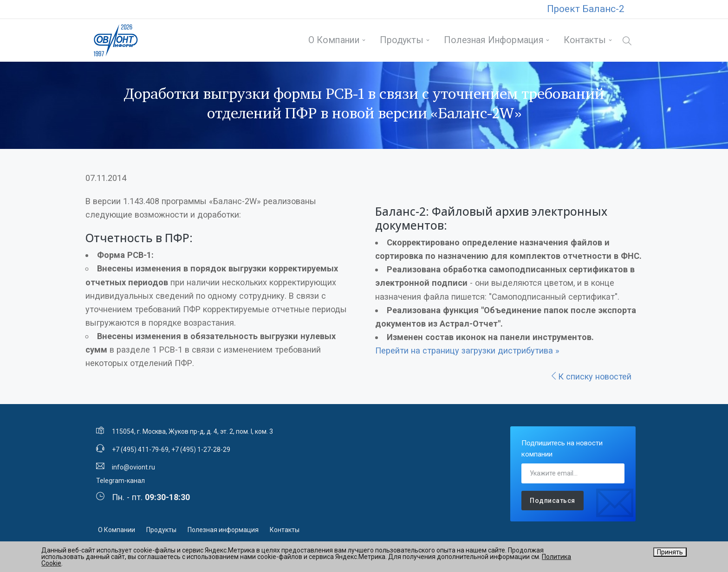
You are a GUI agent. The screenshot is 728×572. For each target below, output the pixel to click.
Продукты (402, 40)
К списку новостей (591, 376)
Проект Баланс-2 (586, 9)
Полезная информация (494, 40)
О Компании (334, 40)
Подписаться (552, 501)
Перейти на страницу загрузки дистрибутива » (467, 350)
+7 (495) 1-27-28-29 (201, 450)
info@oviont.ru (133, 467)
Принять (670, 552)
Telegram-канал (120, 481)
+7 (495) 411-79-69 (140, 450)
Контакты (585, 40)
